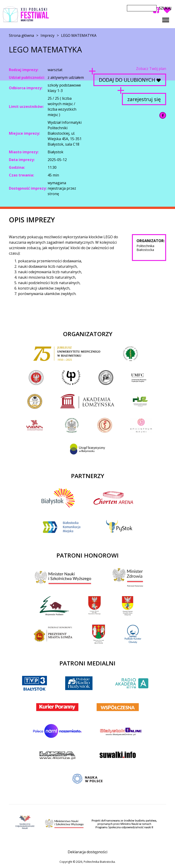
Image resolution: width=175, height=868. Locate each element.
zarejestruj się (144, 99)
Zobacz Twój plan (151, 69)
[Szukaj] (142, 8)
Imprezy (48, 35)
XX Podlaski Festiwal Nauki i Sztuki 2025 (26, 14)
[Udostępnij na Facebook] (163, 115)
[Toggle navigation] (166, 20)
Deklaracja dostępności (87, 852)
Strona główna (21, 35)
